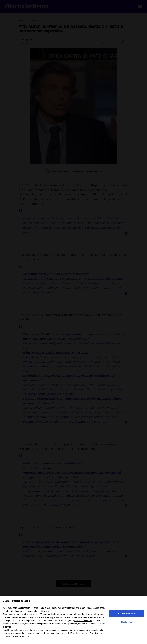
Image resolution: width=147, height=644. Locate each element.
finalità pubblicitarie (83, 621)
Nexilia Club (127, 622)
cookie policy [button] (44, 611)
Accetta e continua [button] (127, 613)
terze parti (47, 614)
